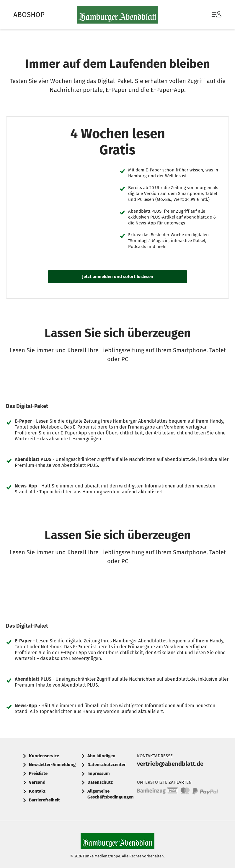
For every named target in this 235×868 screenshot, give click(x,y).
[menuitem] (211, 15)
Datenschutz (100, 782)
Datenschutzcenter (107, 765)
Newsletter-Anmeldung (52, 765)
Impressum (99, 773)
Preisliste (38, 773)
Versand (37, 782)
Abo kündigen (101, 756)
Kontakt (37, 791)
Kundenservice (44, 756)
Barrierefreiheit (44, 800)
